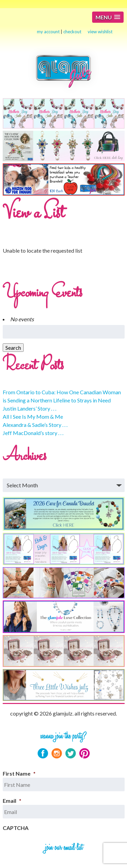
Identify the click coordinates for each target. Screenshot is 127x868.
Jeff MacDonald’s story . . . (33, 433)
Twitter (71, 753)
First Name (19, 773)
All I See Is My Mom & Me (33, 417)
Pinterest (84, 753)
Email (12, 801)
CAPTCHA (16, 828)
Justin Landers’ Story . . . (29, 408)
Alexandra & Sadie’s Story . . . (35, 425)
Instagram (57, 753)
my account (48, 32)
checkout (72, 32)
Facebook (43, 753)
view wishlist (100, 32)
